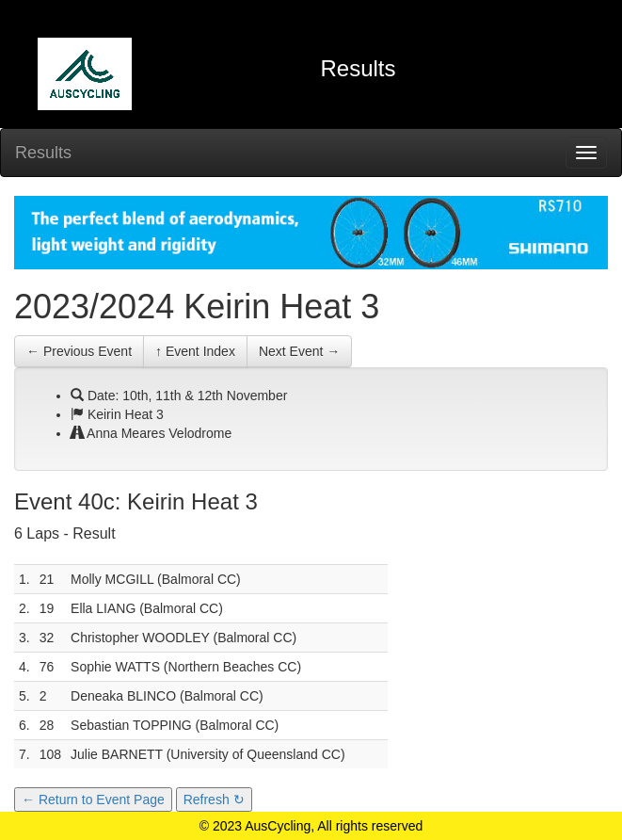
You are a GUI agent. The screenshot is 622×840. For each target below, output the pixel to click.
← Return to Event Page (93, 800)
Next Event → (299, 351)
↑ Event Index (195, 351)
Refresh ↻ (214, 800)
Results (43, 153)
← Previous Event (79, 351)
